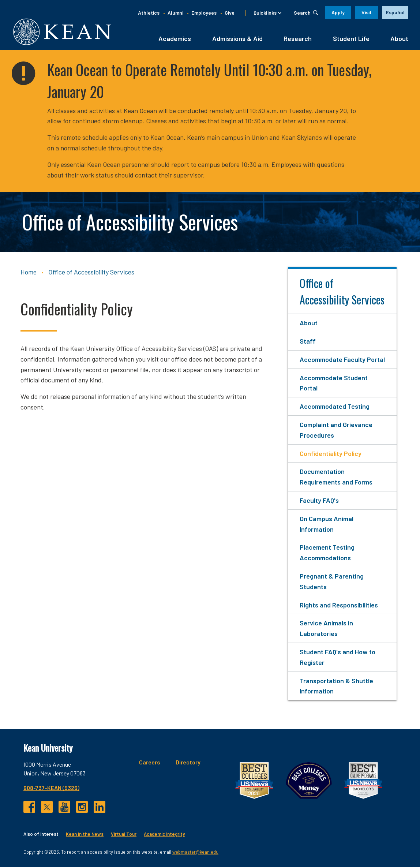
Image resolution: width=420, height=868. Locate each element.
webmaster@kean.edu (195, 853)
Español (395, 12)
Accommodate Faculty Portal (342, 360)
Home (29, 273)
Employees (204, 13)
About (399, 39)
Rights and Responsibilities (339, 606)
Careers (150, 763)
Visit (367, 12)
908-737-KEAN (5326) (51, 789)
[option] (395, 12)
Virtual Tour (124, 835)
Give (230, 13)
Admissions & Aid (237, 39)
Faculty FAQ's (319, 501)
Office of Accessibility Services (91, 273)
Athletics (149, 13)
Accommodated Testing (335, 407)
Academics (175, 39)
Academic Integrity (164, 835)
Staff (308, 342)
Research (298, 39)
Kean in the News (85, 835)
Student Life (351, 39)
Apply (338, 12)
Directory (188, 763)
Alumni (175, 13)
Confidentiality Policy (331, 454)
